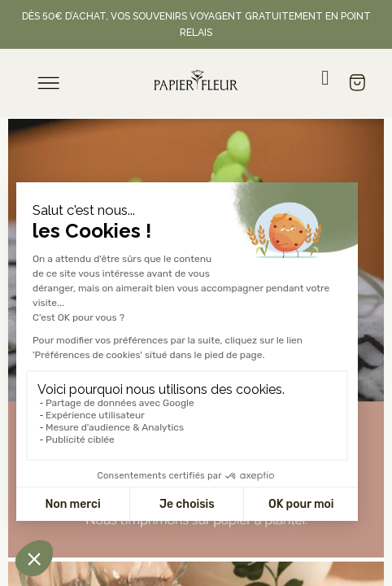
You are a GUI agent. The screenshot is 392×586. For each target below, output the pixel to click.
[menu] (49, 83)
